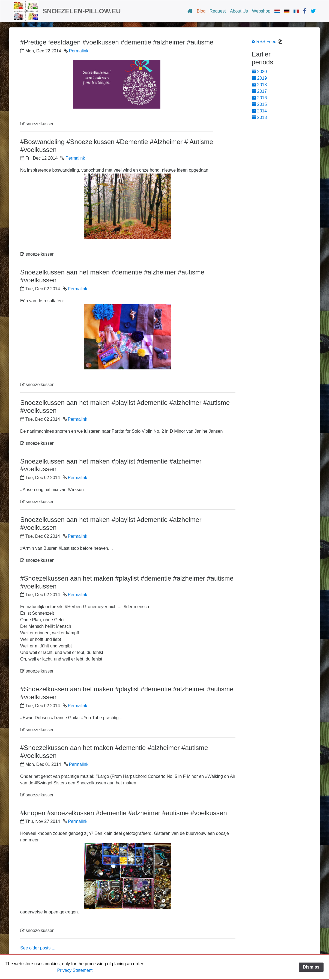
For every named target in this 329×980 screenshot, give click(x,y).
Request (218, 11)
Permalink (79, 51)
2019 (259, 78)
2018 (259, 85)
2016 (259, 98)
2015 (259, 104)
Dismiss (311, 967)
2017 (259, 91)
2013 (259, 117)
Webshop (261, 11)
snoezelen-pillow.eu (82, 11)
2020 (259, 72)
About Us (239, 11)
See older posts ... (38, 948)
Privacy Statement (75, 970)
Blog (201, 11)
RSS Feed (264, 42)
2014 (259, 111)
